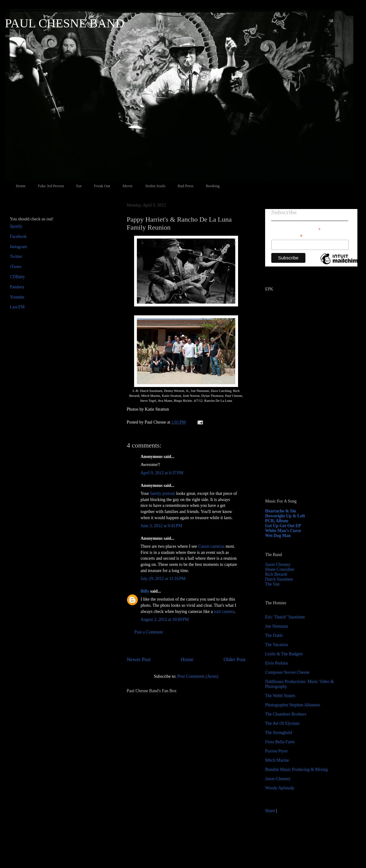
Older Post (235, 659)
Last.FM (17, 307)
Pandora (17, 287)
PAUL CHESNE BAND (65, 23)
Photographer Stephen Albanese (293, 705)
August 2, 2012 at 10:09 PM (165, 619)
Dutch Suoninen (279, 579)
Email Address (287, 236)
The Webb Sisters (280, 696)
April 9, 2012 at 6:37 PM (162, 473)
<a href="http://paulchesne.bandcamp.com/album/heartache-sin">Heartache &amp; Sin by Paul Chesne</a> (304, 424)
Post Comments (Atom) (198, 676)
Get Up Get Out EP (283, 526)
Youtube (17, 297)
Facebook (18, 237)
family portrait (163, 493)
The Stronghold (279, 733)
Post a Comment (149, 632)
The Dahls (274, 635)
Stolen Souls (155, 186)
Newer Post (139, 659)
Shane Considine (280, 569)
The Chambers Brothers (286, 714)
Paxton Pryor (276, 751)
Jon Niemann (276, 626)
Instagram (18, 247)
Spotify (16, 226)
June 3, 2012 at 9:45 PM (161, 526)
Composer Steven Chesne (287, 672)
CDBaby (17, 277)
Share (270, 811)
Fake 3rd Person (51, 186)
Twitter (16, 256)
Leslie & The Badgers (284, 654)
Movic (128, 186)
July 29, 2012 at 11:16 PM (163, 579)
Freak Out (102, 186)
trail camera (224, 612)
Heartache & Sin (280, 511)
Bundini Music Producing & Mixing (296, 769)
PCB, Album (277, 521)
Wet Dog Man (278, 536)
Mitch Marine (277, 760)
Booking (213, 186)
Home (21, 186)
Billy (145, 591)
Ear (79, 186)
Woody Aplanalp (280, 788)
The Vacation (276, 645)
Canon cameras (211, 546)
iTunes (16, 267)
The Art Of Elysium (282, 723)
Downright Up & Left (285, 516)
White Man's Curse (283, 531)
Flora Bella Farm (280, 742)
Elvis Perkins (276, 663)
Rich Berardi (276, 574)
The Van (272, 584)
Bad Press (186, 186)
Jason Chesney (278, 564)
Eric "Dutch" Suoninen (285, 617)
